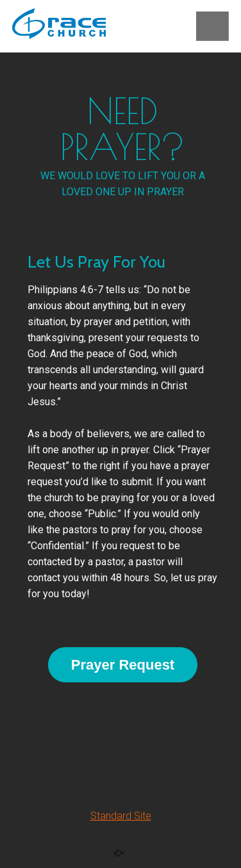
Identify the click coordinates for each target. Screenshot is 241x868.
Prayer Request (123, 665)
